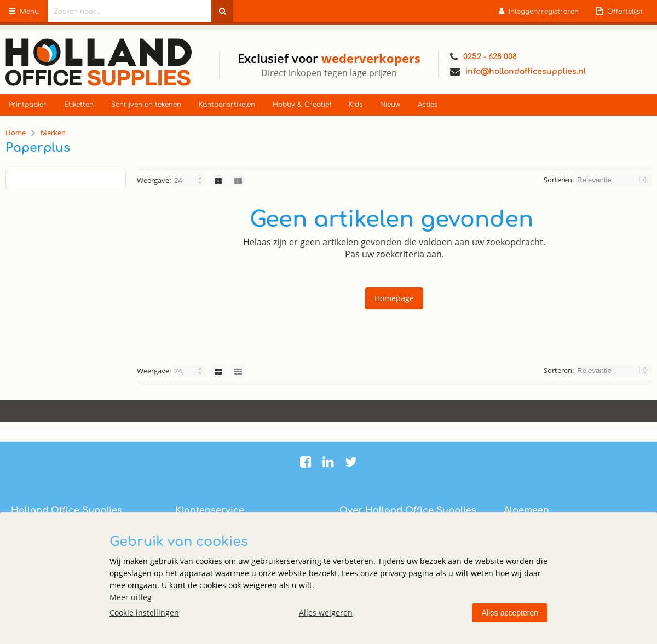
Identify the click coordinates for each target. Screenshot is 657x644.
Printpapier (28, 105)
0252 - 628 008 (483, 57)
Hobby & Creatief (302, 105)
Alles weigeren (326, 613)
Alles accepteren (510, 613)
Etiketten (79, 105)
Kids (356, 105)
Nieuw (390, 105)
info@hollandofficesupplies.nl (518, 72)
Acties (428, 105)
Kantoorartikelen (227, 105)
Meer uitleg (131, 597)
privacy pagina (407, 573)
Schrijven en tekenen (146, 105)
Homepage (394, 298)
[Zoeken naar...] (222, 11)
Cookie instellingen (144, 613)
